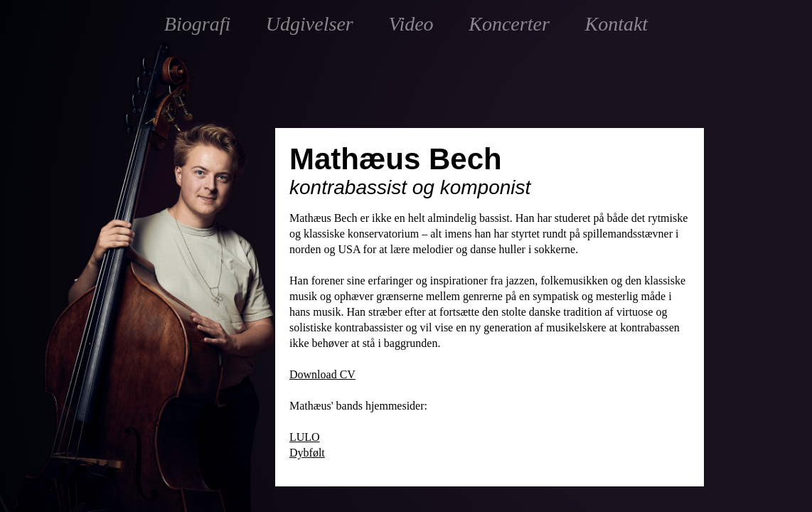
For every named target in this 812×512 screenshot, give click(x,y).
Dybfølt (307, 453)
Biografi (197, 24)
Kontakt (616, 24)
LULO (305, 437)
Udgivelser (310, 24)
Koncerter (509, 24)
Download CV (322, 374)
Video (411, 24)
